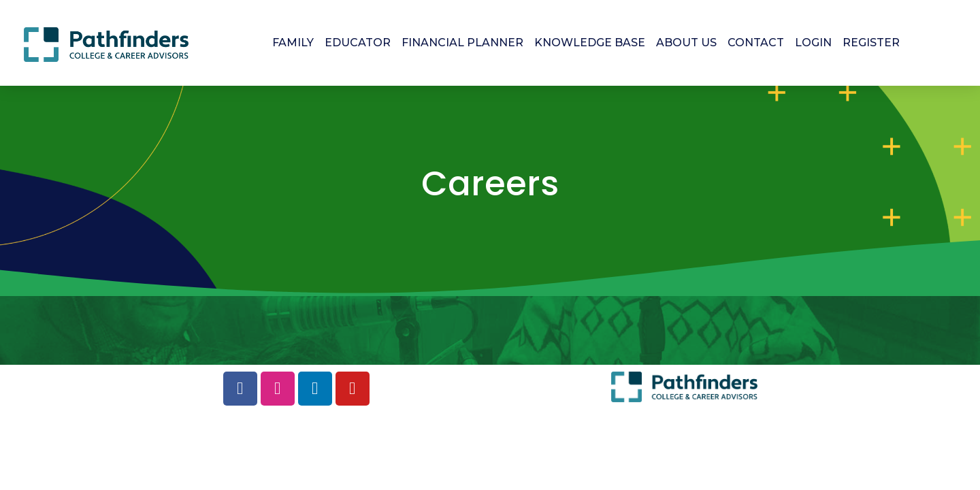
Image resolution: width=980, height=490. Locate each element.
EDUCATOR (358, 43)
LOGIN (813, 43)
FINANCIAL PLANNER (462, 43)
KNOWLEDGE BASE (590, 43)
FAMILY (293, 43)
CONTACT (756, 43)
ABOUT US (686, 43)
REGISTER (871, 43)
